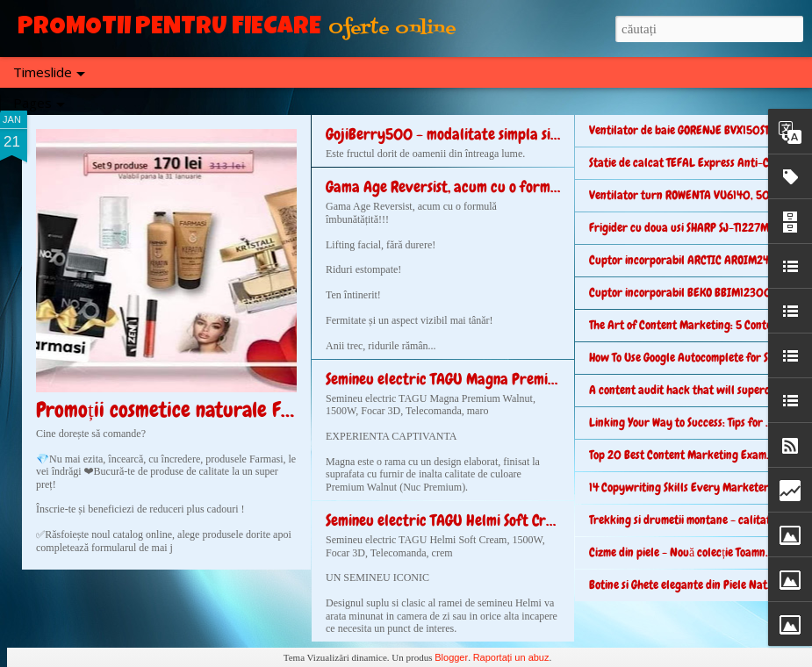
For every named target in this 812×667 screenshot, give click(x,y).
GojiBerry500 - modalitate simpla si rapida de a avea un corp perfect (544, 134)
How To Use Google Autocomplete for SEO (685, 357)
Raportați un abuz (511, 657)
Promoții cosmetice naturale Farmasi (186, 409)
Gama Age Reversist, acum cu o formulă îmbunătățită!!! (494, 186)
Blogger (451, 657)
